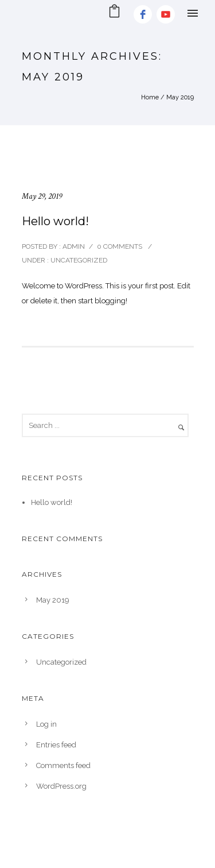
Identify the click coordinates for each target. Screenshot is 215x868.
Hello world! (55, 221)
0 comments (120, 246)
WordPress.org (61, 786)
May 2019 (53, 600)
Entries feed (56, 745)
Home (150, 97)
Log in (46, 724)
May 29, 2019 (42, 196)
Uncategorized (78, 260)
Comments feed (63, 765)
